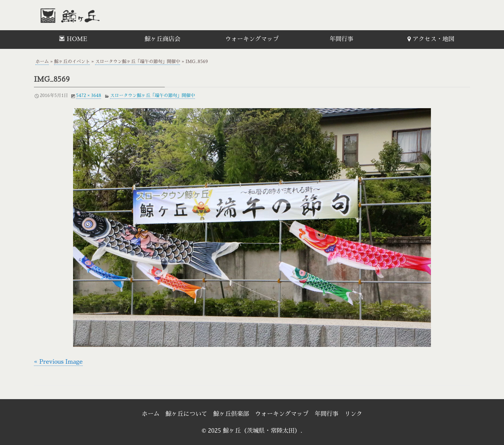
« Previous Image (58, 362)
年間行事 (341, 39)
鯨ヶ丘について (186, 414)
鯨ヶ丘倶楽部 (231, 414)
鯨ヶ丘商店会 (163, 39)
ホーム (42, 62)
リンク (353, 414)
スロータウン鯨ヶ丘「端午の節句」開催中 (138, 62)
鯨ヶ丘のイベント (72, 62)
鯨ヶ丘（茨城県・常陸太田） (86, 15)
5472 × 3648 (89, 95)
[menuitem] (73, 40)
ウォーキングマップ (252, 39)
